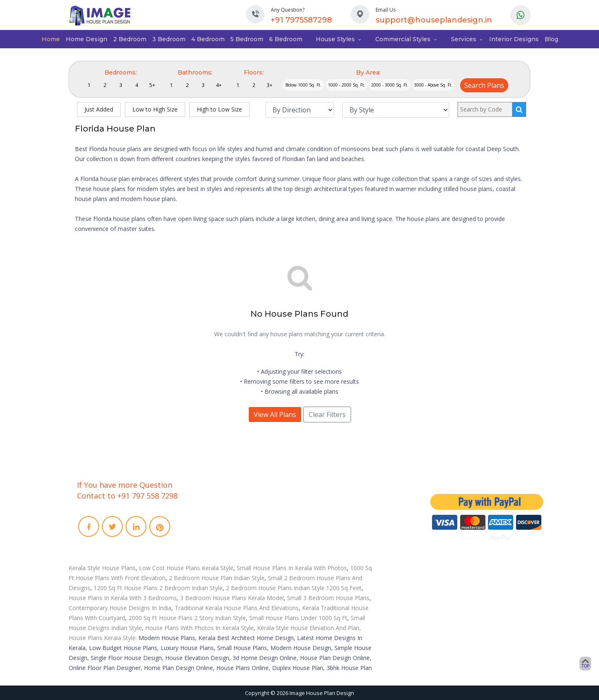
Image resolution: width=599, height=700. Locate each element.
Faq (204, 528)
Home (51, 39)
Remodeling (329, 528)
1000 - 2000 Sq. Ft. (347, 85)
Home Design (87, 39)
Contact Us (213, 517)
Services (467, 39)
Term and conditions (226, 539)
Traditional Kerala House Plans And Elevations (237, 608)
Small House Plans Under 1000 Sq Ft (298, 618)
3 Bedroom (169, 39)
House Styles (339, 39)
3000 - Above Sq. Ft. (433, 85)
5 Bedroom (247, 39)
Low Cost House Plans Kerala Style (186, 568)
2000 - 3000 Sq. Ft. (390, 85)
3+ (270, 85)
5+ (152, 85)
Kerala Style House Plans (102, 568)
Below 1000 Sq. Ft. (303, 85)
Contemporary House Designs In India (120, 608)
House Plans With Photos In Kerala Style (199, 628)
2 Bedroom (130, 39)
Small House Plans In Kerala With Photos (292, 568)
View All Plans (275, 415)
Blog (551, 39)
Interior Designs (514, 39)
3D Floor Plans (332, 506)
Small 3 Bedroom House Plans (328, 598)
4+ (219, 85)
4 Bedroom (208, 39)
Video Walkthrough (338, 517)
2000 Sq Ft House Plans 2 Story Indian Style (187, 618)
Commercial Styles (406, 39)
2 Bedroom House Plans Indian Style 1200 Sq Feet (294, 588)
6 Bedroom (286, 39)
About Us (211, 506)
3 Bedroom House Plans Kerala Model (232, 598)
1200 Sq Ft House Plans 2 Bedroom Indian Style (158, 588)
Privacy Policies (219, 549)
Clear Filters (327, 415)
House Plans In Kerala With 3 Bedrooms (123, 598)
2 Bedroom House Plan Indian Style (217, 578)
